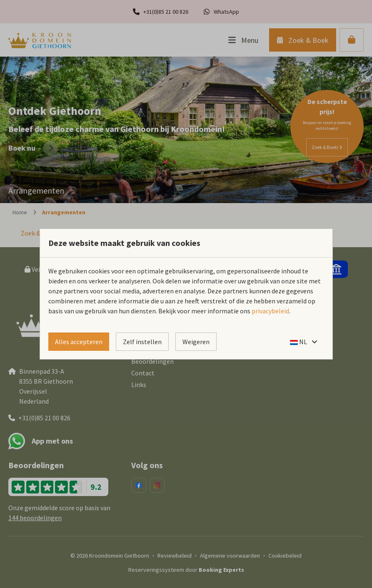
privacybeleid (270, 311)
